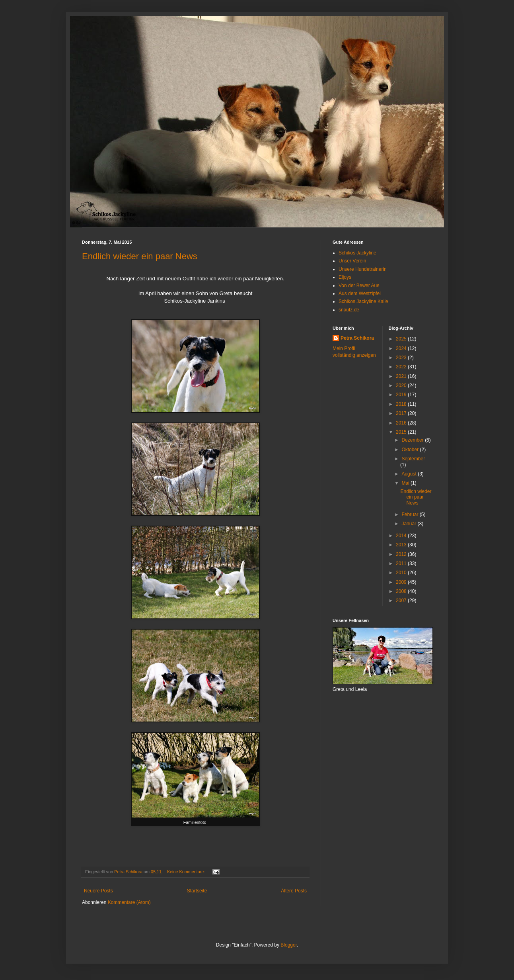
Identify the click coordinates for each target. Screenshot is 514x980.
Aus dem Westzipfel (360, 293)
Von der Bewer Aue (359, 286)
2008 (402, 591)
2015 (402, 432)
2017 (402, 413)
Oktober (411, 450)
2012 (402, 554)
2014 (402, 536)
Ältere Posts (294, 891)
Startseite (197, 891)
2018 (402, 404)
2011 (402, 563)
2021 (402, 376)
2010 (402, 573)
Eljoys (345, 277)
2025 (402, 339)
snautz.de (349, 310)
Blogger (289, 945)
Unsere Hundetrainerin (363, 269)
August (410, 474)
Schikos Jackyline (357, 253)
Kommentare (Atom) (129, 902)
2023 (402, 358)
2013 (402, 545)
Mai (406, 483)
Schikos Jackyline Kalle (363, 301)
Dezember (413, 440)
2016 (402, 423)
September (413, 459)
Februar (410, 514)
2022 (402, 367)
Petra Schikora (357, 338)
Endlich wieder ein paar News (140, 256)
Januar (409, 524)
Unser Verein (352, 261)
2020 (402, 385)
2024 (402, 348)
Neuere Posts (98, 891)
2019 (402, 395)
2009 (402, 582)
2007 (402, 601)
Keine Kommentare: (187, 872)
